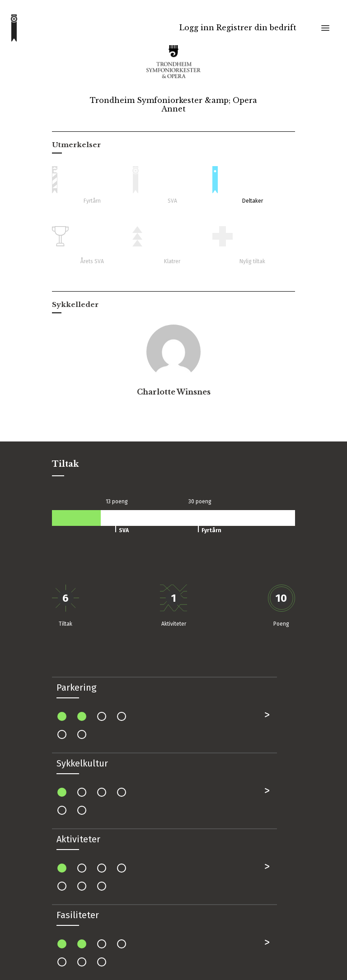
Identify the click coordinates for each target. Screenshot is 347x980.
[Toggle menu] (325, 28)
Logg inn (197, 28)
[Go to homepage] (14, 28)
